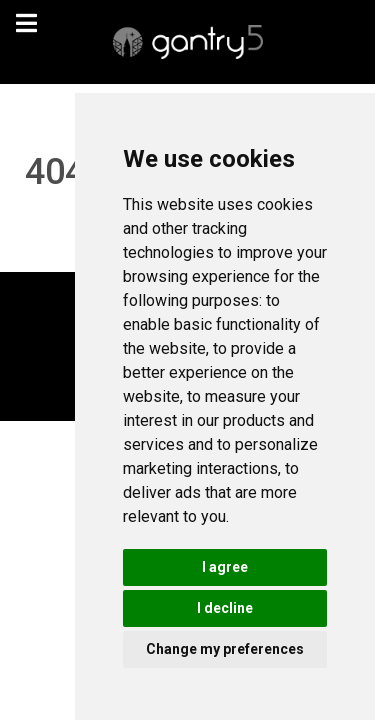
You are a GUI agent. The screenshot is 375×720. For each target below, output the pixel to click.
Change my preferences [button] (225, 649)
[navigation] (26, 23)
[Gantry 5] (187, 42)
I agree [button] (225, 567)
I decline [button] (225, 608)
